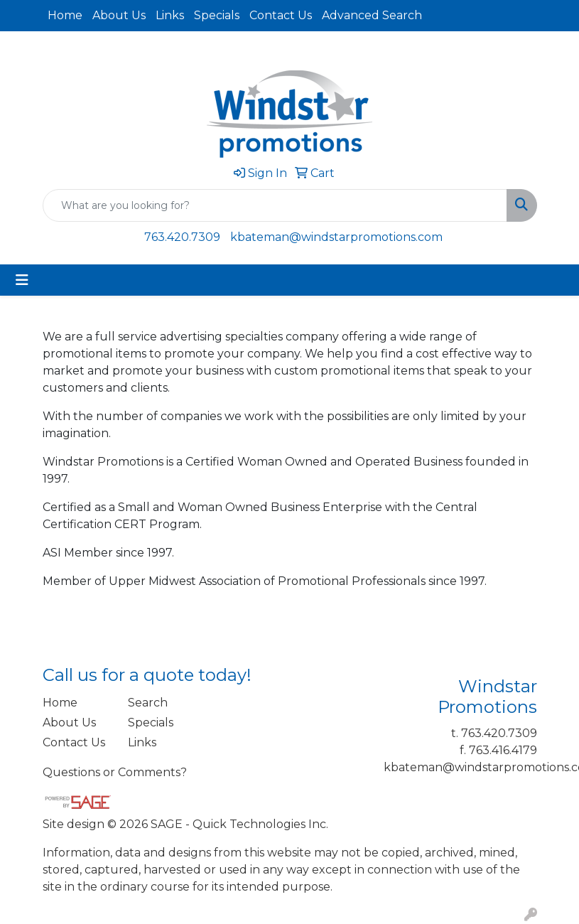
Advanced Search (372, 15)
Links (170, 15)
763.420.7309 (182, 237)
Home (65, 15)
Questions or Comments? (115, 772)
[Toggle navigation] (22, 280)
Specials (217, 15)
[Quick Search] (275, 205)
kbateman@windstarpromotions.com (336, 237)
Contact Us (281, 15)
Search (148, 703)
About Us (119, 15)
